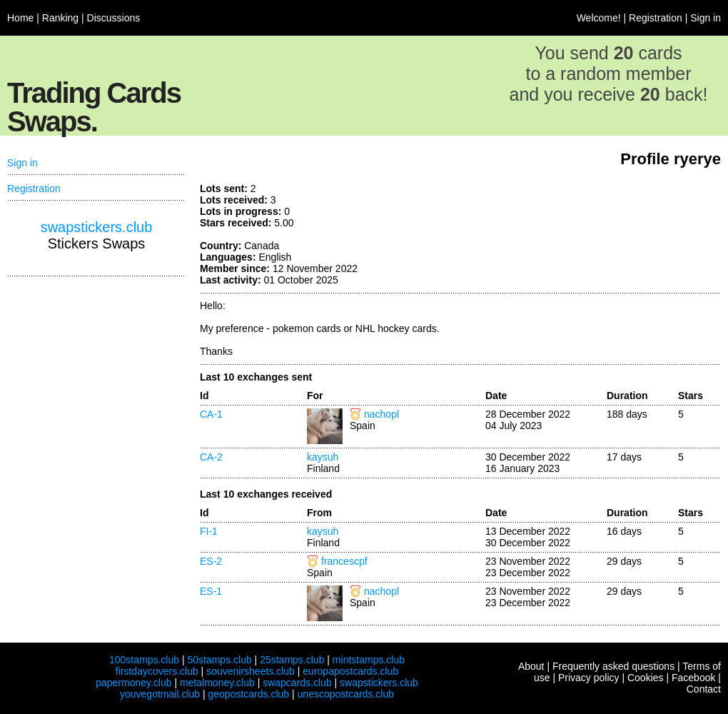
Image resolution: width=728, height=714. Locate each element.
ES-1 (211, 591)
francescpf (344, 561)
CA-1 (211, 414)
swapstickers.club (97, 227)
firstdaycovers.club (157, 671)
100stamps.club (144, 660)
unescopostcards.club (346, 694)
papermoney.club (133, 683)
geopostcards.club (249, 694)
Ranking (60, 18)
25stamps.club (292, 660)
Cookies (646, 678)
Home (20, 18)
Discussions (114, 18)
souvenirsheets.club (251, 671)
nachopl (381, 414)
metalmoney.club (217, 683)
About (531, 666)
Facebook (693, 678)
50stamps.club (219, 660)
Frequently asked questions (613, 666)
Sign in (706, 18)
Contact (704, 689)
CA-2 (211, 457)
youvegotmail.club (160, 694)
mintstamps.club (369, 660)
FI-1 (209, 531)
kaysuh (323, 457)
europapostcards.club (350, 671)
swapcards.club (297, 683)
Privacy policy (589, 678)
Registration (656, 18)
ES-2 (211, 561)
